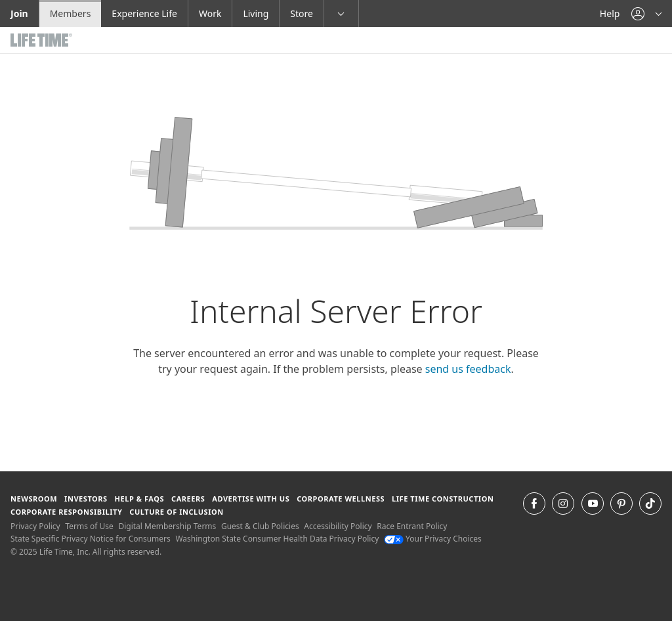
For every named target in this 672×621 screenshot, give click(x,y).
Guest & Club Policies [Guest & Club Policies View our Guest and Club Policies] (260, 526)
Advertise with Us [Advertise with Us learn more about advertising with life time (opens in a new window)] (251, 499)
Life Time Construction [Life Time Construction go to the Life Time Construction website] (443, 499)
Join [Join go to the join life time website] (19, 13)
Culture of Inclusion (176, 512)
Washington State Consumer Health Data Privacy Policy (277, 539)
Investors (86, 499)
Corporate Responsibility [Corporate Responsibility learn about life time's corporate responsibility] (66, 512)
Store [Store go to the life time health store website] (302, 13)
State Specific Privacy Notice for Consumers (91, 539)
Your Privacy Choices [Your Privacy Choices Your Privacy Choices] (433, 539)
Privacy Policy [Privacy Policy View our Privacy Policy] (35, 526)
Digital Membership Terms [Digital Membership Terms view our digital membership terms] (167, 526)
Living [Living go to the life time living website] (256, 13)
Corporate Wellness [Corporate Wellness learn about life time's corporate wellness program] (341, 499)
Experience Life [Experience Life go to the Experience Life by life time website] (144, 13)
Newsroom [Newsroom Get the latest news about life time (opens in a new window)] (34, 499)
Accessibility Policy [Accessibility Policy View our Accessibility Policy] (338, 526)
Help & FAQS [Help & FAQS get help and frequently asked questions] (140, 499)
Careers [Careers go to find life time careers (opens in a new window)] (188, 499)
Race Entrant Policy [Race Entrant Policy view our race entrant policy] (412, 526)
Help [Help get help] (610, 13)
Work (210, 13)
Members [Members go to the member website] (71, 13)
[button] (646, 13)
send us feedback (468, 369)
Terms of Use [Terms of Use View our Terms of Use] (89, 526)
